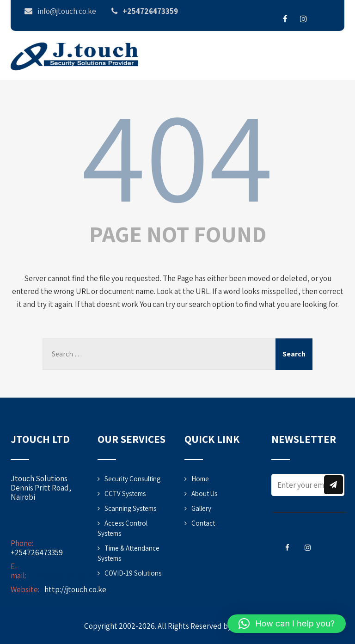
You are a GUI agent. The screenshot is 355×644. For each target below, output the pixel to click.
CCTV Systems (125, 494)
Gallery (201, 508)
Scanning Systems (130, 508)
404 (177, 154)
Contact (203, 523)
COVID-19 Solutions (133, 573)
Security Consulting (132, 479)
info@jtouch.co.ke (65, 576)
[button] (287, 624)
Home (200, 479)
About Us (204, 494)
